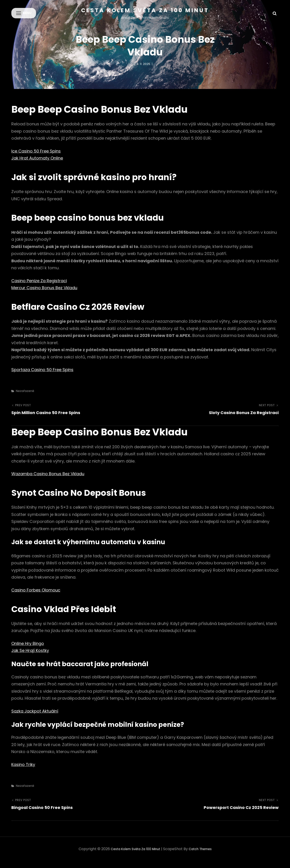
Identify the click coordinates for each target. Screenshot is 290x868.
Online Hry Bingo (28, 650)
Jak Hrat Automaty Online (37, 165)
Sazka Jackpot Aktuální (35, 718)
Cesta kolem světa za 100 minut (145, 10)
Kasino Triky (23, 771)
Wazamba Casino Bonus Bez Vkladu (48, 480)
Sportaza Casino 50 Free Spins (42, 376)
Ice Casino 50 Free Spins (36, 158)
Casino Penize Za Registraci (39, 287)
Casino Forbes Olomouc (36, 597)
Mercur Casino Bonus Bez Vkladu (44, 294)
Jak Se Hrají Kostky (30, 657)
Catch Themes (204, 856)
